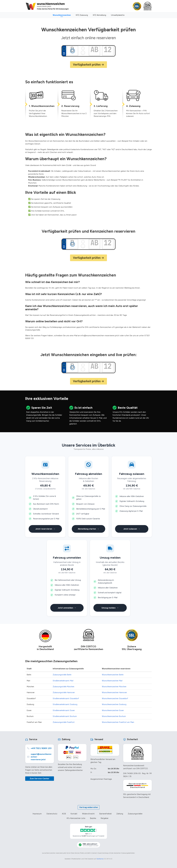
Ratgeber (105, 818)
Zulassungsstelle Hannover (64, 692)
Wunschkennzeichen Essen (113, 710)
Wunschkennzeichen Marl (112, 681)
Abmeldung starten (88, 529)
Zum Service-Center (40, 779)
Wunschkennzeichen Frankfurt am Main (118, 722)
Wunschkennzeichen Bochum (114, 716)
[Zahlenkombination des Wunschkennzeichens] (108, 49)
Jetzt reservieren (45, 529)
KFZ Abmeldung (99, 15)
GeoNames (100, 859)
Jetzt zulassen (132, 529)
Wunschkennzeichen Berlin (113, 675)
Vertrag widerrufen (89, 807)
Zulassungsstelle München (63, 687)
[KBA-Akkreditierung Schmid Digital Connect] (88, 845)
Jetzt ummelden (67, 608)
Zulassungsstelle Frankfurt (64, 722)
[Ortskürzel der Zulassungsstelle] (73, 49)
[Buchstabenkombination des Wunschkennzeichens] (94, 49)
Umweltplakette (118, 15)
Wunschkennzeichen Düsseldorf (115, 699)
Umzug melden (110, 608)
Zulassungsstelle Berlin (62, 675)
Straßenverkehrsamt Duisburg (65, 704)
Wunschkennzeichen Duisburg (114, 704)
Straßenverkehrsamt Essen (64, 710)
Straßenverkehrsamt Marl (63, 681)
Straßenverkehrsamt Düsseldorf (66, 699)
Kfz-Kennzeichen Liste (76, 818)
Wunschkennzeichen (62, 15)
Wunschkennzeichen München (114, 687)
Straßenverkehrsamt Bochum (65, 716)
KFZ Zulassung (82, 15)
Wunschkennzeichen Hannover (114, 692)
